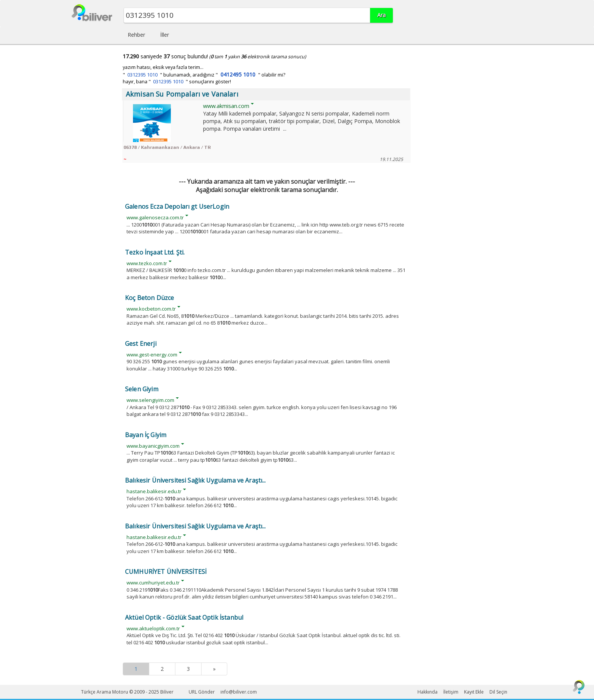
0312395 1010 (142, 75)
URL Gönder (202, 692)
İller (165, 35)
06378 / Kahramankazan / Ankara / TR (167, 147)
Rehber (136, 35)
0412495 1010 (238, 74)
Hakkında (428, 692)
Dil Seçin (498, 692)
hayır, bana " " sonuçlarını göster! (177, 82)
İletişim (451, 692)
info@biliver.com (239, 692)
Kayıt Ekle (474, 692)
